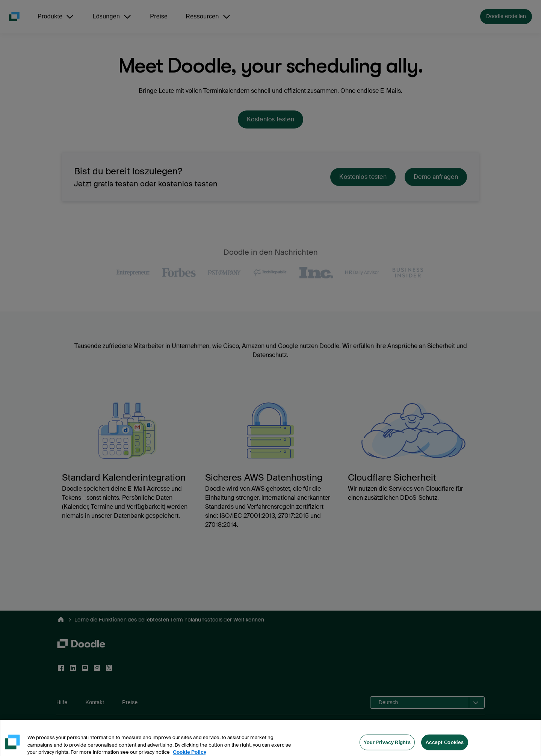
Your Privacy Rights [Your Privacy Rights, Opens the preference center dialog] (387, 747)
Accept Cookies (445, 747)
